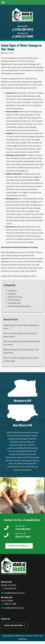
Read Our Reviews (13, 625)
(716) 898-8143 (23, 29)
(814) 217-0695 (23, 36)
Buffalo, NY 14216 (8, 585)
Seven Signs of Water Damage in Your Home (21, 47)
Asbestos (12, 294)
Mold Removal (14, 300)
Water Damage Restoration (25, 276)
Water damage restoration (12, 252)
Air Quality (13, 291)
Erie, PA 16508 (7, 601)
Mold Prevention (15, 297)
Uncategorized (14, 303)
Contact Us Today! (18, 546)
